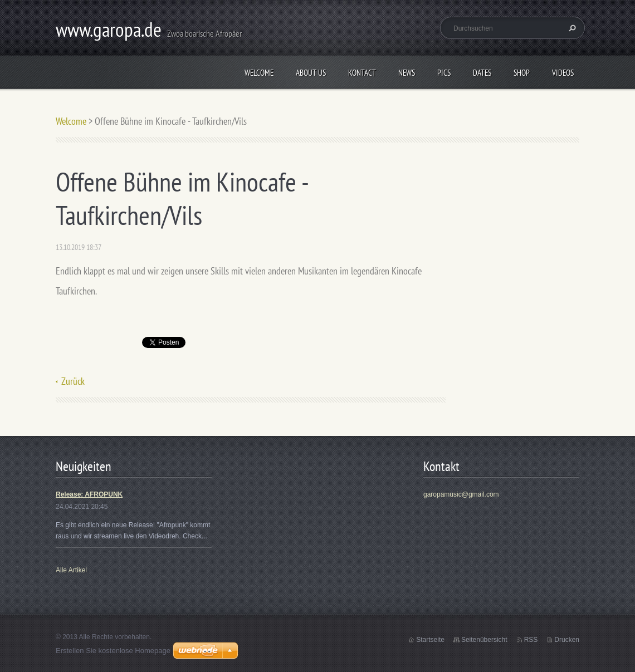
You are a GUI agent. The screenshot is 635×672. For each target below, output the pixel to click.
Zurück (73, 381)
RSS (531, 640)
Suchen (571, 28)
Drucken (567, 640)
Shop (522, 73)
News (407, 73)
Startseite (430, 640)
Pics (444, 73)
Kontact (362, 73)
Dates (482, 73)
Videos (563, 73)
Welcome (259, 73)
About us (311, 73)
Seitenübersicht (484, 640)
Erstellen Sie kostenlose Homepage (113, 651)
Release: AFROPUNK (89, 494)
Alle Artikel (71, 570)
